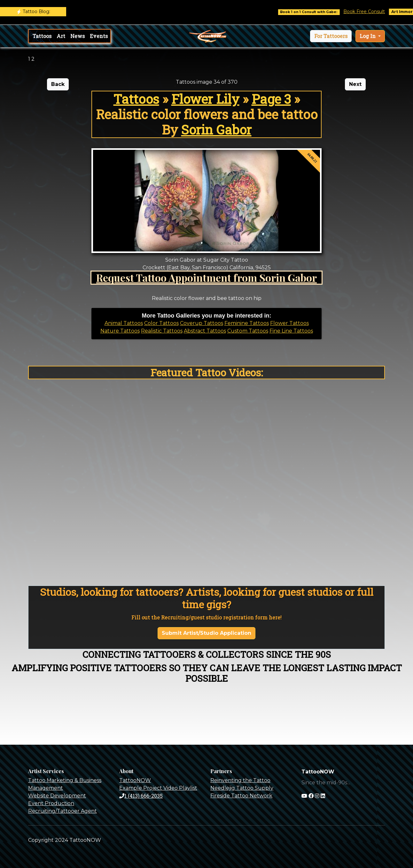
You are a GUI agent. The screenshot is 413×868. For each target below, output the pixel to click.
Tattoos (42, 36)
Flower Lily (205, 99)
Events (99, 36)
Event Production (51, 803)
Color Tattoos (161, 323)
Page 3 (271, 99)
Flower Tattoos (289, 323)
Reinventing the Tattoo (240, 780)
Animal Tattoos (124, 323)
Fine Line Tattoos (291, 331)
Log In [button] (368, 36)
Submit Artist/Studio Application (207, 633)
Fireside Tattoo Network (241, 796)
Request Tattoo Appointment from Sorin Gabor (207, 277)
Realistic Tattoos (162, 331)
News (78, 36)
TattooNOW (135, 780)
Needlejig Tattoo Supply (242, 788)
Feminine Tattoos (247, 323)
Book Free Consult (369, 12)
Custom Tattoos (248, 331)
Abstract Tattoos (205, 331)
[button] (331, 36)
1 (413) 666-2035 (141, 796)
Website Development (57, 796)
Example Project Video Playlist (158, 788)
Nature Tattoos (120, 331)
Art (61, 36)
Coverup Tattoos (202, 323)
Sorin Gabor (216, 130)
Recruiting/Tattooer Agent (62, 811)
